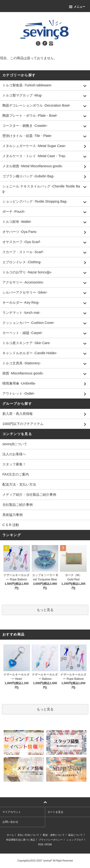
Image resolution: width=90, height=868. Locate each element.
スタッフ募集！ (14, 464)
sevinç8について (15, 444)
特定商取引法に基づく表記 (21, 840)
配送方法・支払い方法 (19, 484)
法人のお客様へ (14, 454)
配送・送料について (54, 835)
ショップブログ (75, 840)
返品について (75, 835)
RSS (41, 845)
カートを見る (55, 812)
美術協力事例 (12, 515)
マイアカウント (12, 812)
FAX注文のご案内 (16, 474)
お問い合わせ (10, 822)
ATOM (48, 845)
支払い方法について (28, 835)
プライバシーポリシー (51, 840)
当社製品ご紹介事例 (18, 505)
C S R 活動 (11, 525)
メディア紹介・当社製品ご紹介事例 (29, 495)
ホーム (10, 835)
